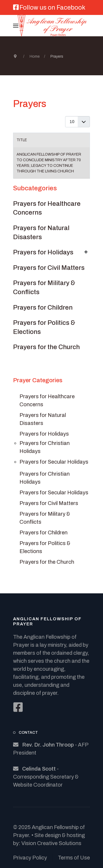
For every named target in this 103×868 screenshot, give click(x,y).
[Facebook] (18, 707)
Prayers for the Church (46, 347)
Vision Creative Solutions (51, 843)
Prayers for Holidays (43, 252)
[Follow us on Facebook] (49, 8)
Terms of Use (74, 858)
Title (22, 140)
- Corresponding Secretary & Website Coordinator (46, 777)
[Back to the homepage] (51, 26)
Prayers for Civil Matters (49, 268)
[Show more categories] (86, 252)
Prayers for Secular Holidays (54, 462)
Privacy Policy (30, 858)
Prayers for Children (43, 307)
